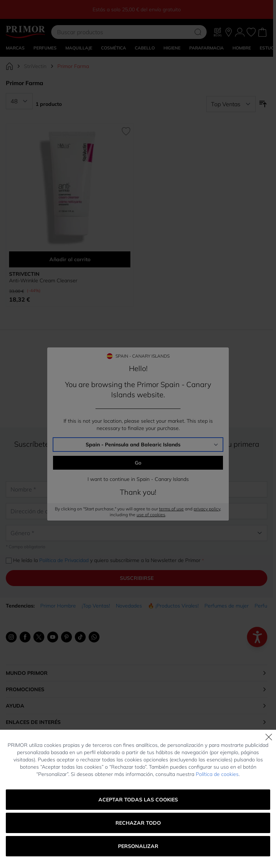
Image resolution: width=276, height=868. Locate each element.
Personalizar (138, 846)
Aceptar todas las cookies (138, 800)
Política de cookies (217, 774)
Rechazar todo (138, 823)
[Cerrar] (269, 737)
